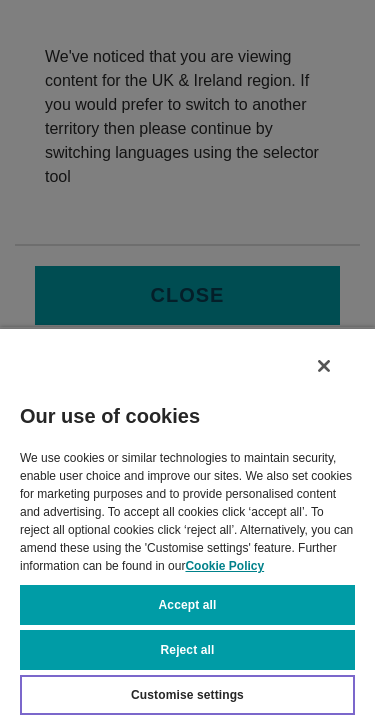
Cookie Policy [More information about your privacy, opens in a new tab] (224, 566)
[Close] (333, 374)
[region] (187, 527)
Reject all (188, 650)
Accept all (188, 605)
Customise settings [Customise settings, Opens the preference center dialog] (187, 695)
